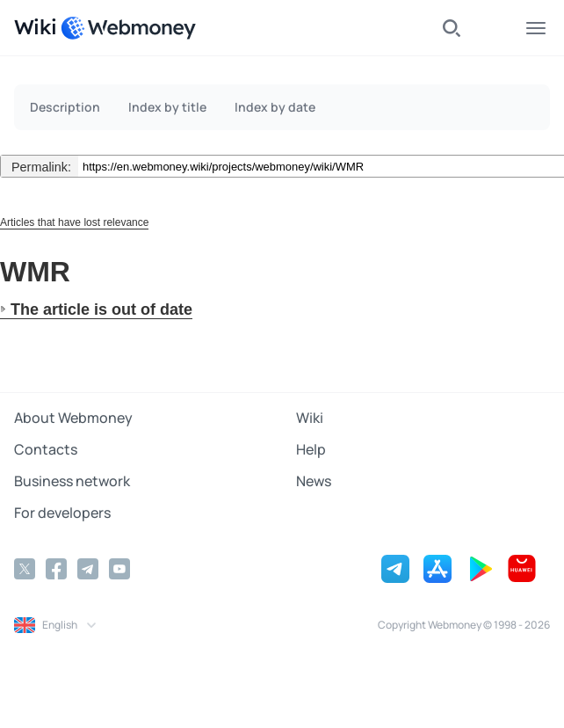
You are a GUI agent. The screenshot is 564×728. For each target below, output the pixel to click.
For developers (62, 513)
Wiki (310, 418)
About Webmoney (73, 418)
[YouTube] (119, 569)
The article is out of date (101, 309)
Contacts (46, 449)
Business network (72, 481)
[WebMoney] (128, 28)
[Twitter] (25, 569)
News (314, 481)
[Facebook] (56, 569)
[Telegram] (88, 569)
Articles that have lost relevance (74, 222)
